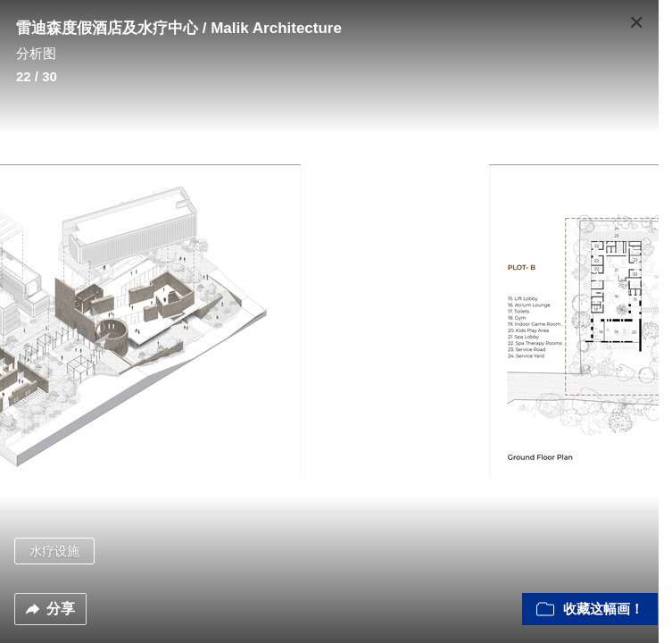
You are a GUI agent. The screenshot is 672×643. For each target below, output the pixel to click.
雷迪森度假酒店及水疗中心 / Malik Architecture (179, 28)
